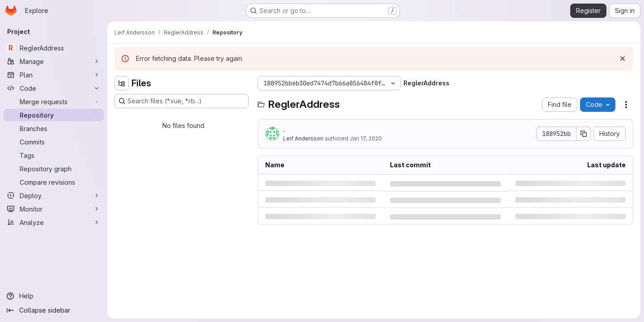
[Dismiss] (623, 59)
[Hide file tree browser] (122, 83)
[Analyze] (54, 222)
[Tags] (54, 155)
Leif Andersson (303, 138)
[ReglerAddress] (54, 48)
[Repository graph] (54, 169)
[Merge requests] (54, 102)
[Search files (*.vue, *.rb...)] (182, 101)
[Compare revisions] (54, 182)
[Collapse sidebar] (54, 310)
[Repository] (54, 115)
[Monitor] (54, 209)
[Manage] (54, 61)
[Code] (54, 88)
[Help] (54, 296)
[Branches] (54, 128)
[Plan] (54, 75)
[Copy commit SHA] (584, 134)
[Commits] (54, 142)
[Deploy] (54, 195)
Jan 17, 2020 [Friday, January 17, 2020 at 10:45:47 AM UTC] (366, 138)
